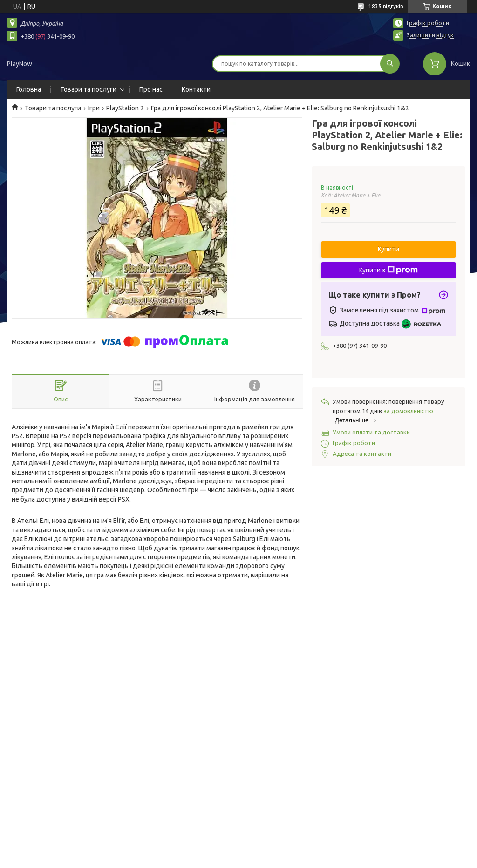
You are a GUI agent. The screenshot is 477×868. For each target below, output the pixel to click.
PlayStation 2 (125, 108)
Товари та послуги (88, 89)
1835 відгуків (386, 6)
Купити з (388, 270)
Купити (388, 249)
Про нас (151, 89)
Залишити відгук (430, 35)
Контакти (196, 89)
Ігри (94, 108)
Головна (29, 89)
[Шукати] (390, 64)
